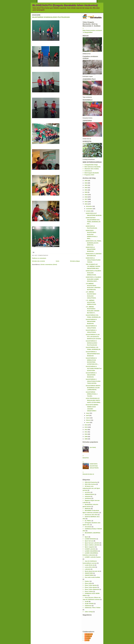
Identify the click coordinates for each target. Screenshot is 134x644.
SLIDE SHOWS (89, 604)
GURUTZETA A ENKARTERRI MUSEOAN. (91, 249)
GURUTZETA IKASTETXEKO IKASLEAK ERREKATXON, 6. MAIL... (92, 235)
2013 (86, 427)
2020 (86, 192)
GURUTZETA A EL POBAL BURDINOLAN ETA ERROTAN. (94, 243)
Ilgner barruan (89, 541)
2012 (86, 430)
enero (88, 422)
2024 (86, 183)
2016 (86, 202)
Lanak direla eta (90, 565)
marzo (88, 418)
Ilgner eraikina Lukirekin (92, 545)
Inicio (58, 261)
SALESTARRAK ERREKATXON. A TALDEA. (92, 394)
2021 (86, 190)
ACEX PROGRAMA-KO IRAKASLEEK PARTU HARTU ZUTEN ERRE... (93, 400)
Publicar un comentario (39, 258)
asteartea (88, 496)
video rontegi (89, 612)
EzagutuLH (89, 634)
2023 (86, 185)
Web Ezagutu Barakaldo (92, 173)
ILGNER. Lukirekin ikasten (93, 557)
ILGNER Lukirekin (90, 549)
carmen (88, 638)
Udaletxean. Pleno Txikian (93, 608)
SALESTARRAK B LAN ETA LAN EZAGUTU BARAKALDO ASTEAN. (93, 337)
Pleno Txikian (89, 591)
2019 (86, 195)
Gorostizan (88, 527)
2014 (86, 425)
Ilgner (86, 537)
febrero (88, 420)
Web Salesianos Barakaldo (92, 167)
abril (88, 415)
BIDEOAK (88, 509)
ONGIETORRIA (89, 575)
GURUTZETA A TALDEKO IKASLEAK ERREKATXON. (93, 273)
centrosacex (88, 171)
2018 (86, 197)
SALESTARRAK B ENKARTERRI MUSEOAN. (91, 321)
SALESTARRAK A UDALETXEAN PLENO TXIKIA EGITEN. (93, 381)
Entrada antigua (75, 261)
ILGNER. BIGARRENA (91, 551)
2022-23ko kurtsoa (90, 484)
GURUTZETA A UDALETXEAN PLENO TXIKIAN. (93, 260)
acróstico (88, 492)
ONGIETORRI (89, 573)
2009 (86, 437)
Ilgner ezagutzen (90, 547)
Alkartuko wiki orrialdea (92, 169)
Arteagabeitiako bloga (91, 165)
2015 (86, 204)
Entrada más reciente (38, 261)
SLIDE (87, 602)
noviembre (90, 209)
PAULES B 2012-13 (88, 474)
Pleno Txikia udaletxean (92, 589)
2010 (86, 434)
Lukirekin (88, 569)
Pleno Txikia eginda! (91, 587)
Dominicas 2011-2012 (91, 515)
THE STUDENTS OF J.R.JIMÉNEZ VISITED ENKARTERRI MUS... (93, 266)
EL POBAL (88, 521)
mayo (88, 413)
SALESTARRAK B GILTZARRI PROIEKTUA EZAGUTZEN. (94, 368)
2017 (86, 199)
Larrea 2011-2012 (90, 567)
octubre (89, 211)
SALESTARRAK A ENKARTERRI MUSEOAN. (91, 375)
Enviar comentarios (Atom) (49, 265)
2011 (86, 432)
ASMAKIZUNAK (89, 494)
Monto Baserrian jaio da (92, 571)
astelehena (88, 498)
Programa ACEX (89, 175)
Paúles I (87, 581)
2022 (86, 188)
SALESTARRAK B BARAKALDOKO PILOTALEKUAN (51, 17)
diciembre (89, 206)
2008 (86, 439)
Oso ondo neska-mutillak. (92, 577)
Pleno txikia (88, 583)
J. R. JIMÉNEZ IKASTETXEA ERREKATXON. (91, 302)
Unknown (89, 636)
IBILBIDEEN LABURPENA (93, 533)
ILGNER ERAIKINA (90, 539)
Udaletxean (88, 606)
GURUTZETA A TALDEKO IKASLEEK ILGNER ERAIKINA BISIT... (93, 279)
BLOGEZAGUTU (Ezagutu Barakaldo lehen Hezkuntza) (65, 5)
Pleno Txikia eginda (91, 585)
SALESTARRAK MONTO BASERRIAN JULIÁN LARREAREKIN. (93, 388)
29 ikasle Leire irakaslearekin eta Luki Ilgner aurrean (91, 488)
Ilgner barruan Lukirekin (92, 543)
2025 (86, 181)
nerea (88, 640)
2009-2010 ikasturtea (91, 482)
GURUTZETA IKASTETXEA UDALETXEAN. (94, 466)
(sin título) (93, 447)
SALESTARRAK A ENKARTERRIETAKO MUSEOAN (93, 354)
